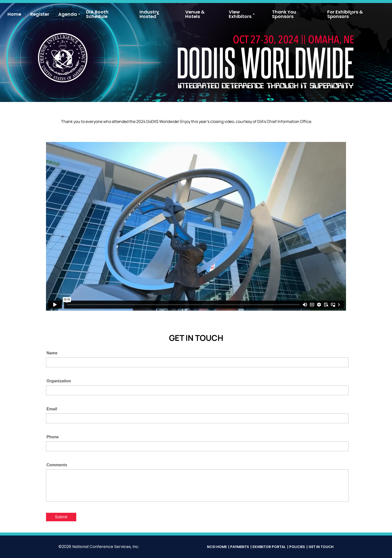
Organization (59, 381)
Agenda (68, 14)
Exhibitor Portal (269, 547)
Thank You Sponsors (284, 14)
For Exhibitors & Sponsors (345, 14)
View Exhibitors (240, 14)
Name (52, 353)
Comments (57, 465)
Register (40, 14)
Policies (297, 547)
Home (14, 14)
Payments (240, 547)
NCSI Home (217, 547)
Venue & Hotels (195, 14)
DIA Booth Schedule (97, 14)
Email (52, 409)
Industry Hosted (149, 14)
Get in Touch (321, 547)
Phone (53, 437)
